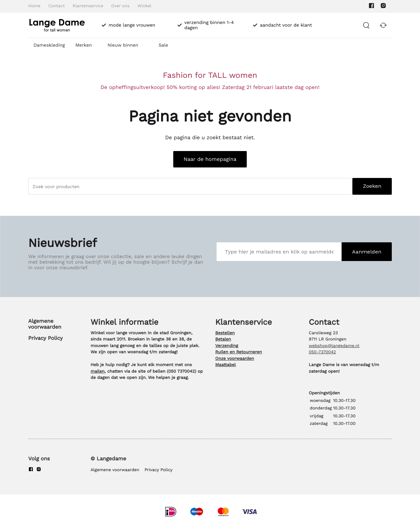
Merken (84, 45)
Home (34, 6)
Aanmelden (367, 252)
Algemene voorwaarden (45, 324)
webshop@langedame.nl (334, 346)
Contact (56, 6)
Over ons (120, 6)
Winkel (145, 6)
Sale (163, 45)
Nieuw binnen (123, 45)
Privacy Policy (45, 338)
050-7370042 (322, 352)
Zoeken (372, 186)
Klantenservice (88, 6)
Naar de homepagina (210, 159)
